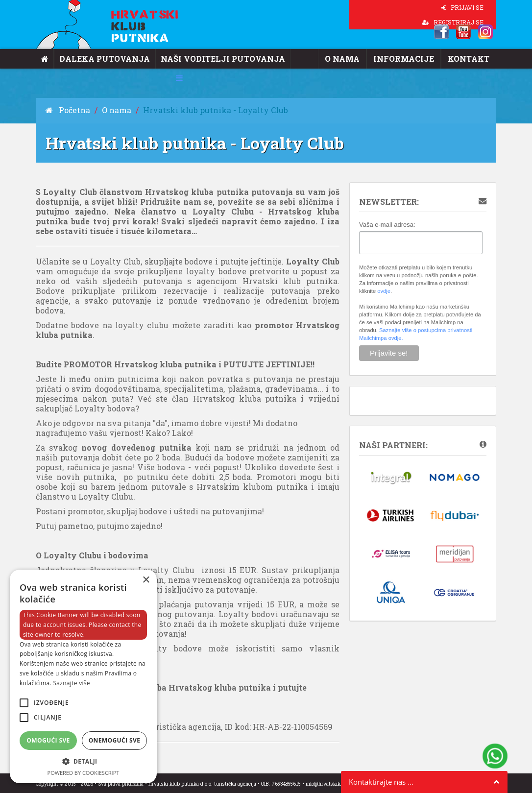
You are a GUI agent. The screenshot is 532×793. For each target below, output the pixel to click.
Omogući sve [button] (48, 740)
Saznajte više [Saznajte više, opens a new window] (71, 683)
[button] (83, 761)
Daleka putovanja (98, 59)
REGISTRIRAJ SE (453, 22)
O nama (355, 59)
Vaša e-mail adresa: (387, 225)
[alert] (83, 676)
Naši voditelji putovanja (204, 59)
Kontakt (471, 59)
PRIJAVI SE (462, 7)
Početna (65, 110)
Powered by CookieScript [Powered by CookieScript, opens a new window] (84, 773)
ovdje (384, 291)
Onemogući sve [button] (115, 740)
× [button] (146, 580)
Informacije (411, 59)
